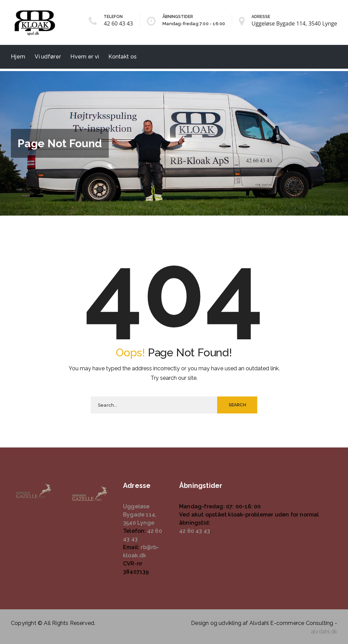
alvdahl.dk (324, 632)
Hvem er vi (85, 57)
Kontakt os (123, 57)
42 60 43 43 (118, 23)
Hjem (18, 57)
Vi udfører (48, 57)
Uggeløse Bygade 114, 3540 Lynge (294, 23)
